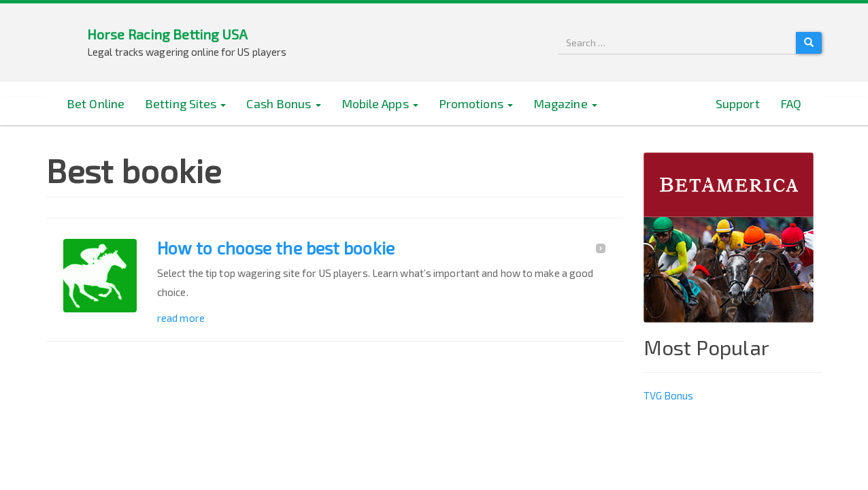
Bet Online (96, 103)
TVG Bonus (669, 395)
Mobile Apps (380, 103)
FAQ (791, 103)
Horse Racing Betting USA (167, 34)
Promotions (476, 103)
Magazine (565, 103)
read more (181, 318)
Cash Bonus (283, 103)
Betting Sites (185, 103)
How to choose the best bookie (276, 248)
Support (738, 103)
